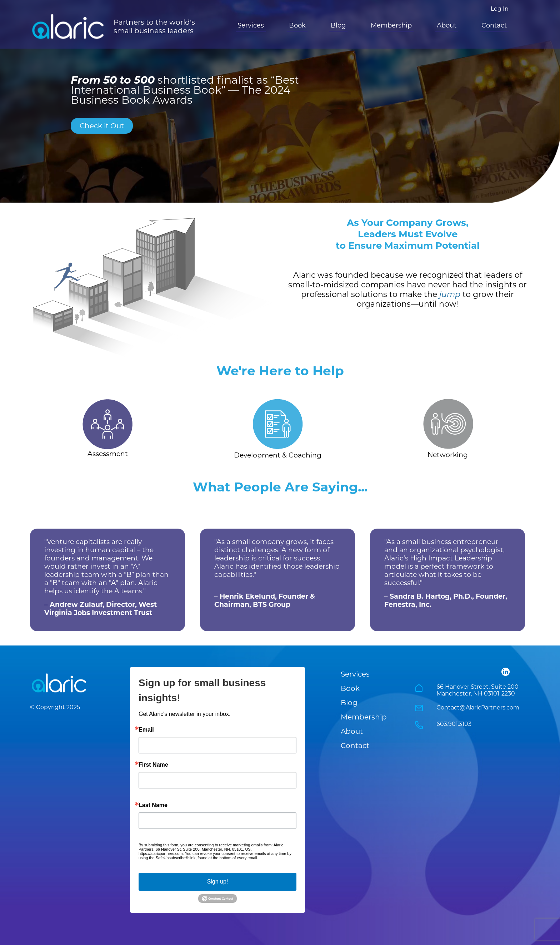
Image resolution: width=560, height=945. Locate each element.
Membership (391, 25)
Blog (338, 25)
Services (251, 25)
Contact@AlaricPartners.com (478, 707)
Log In (500, 9)
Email (146, 730)
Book (297, 25)
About (447, 25)
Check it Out (102, 126)
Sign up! (218, 882)
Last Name (153, 805)
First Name (153, 765)
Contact (494, 25)
